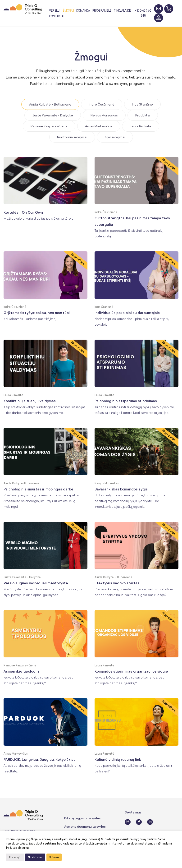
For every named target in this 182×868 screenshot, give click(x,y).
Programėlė (102, 11)
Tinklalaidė (122, 11)
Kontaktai (57, 16)
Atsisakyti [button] (15, 857)
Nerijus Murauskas (104, 115)
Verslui (55, 11)
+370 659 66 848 (143, 13)
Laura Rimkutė (141, 126)
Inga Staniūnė (142, 104)
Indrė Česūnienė (102, 104)
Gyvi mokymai (115, 137)
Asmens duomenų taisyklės (85, 826)
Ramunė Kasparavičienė (49, 126)
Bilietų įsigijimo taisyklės (82, 818)
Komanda (83, 11)
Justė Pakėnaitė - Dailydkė (53, 115)
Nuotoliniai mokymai (72, 137)
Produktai (143, 115)
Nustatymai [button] (35, 857)
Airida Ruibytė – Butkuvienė (50, 104)
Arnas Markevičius (99, 126)
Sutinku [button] (54, 857)
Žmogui (68, 11)
